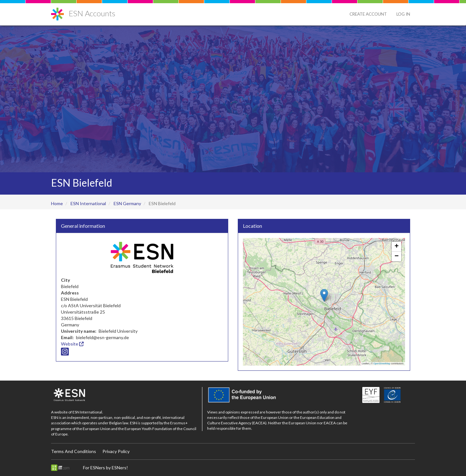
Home (57, 203)
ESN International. (88, 412)
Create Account (368, 14)
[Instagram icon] (65, 353)
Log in (403, 14)
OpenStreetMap (382, 364)
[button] (324, 295)
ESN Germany (127, 203)
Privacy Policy (116, 451)
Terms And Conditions (74, 451)
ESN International (88, 203)
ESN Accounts (92, 13)
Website (72, 344)
